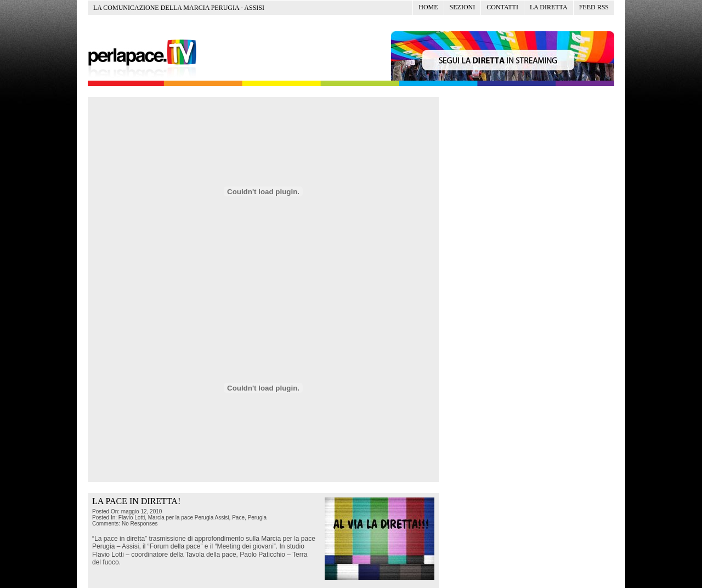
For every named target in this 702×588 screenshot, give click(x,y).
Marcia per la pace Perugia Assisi (189, 518)
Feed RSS (594, 7)
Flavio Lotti (132, 518)
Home (428, 7)
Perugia (257, 518)
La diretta (549, 7)
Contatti (502, 7)
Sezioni (463, 7)
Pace (238, 518)
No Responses (140, 524)
